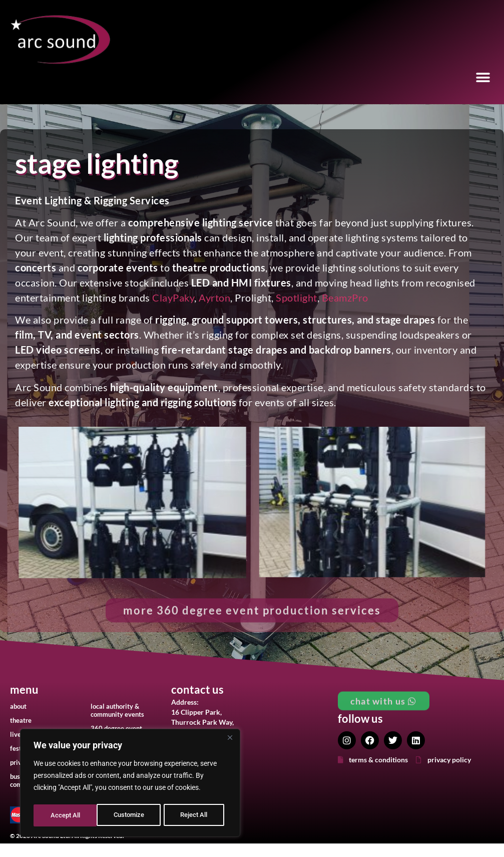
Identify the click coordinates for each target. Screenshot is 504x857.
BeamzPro (345, 298)
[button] (483, 78)
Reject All (131, 815)
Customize (66, 815)
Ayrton (214, 298)
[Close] (230, 740)
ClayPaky (173, 298)
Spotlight (297, 298)
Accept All (196, 815)
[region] (130, 784)
